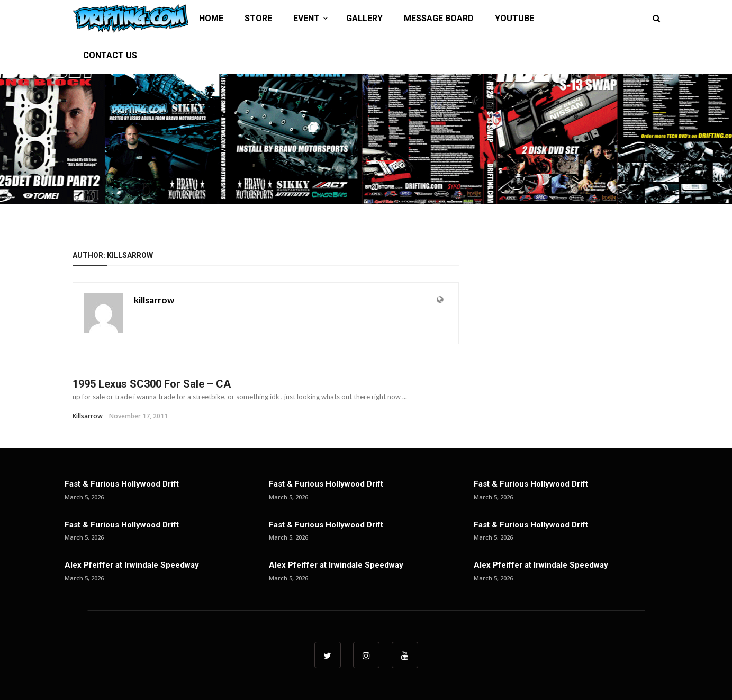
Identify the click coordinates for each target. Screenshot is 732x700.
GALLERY (364, 18)
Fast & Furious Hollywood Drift (122, 484)
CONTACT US (110, 55)
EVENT (306, 18)
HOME (211, 18)
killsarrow (154, 300)
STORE (258, 18)
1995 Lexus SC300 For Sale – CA (152, 384)
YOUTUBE (514, 18)
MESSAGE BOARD (439, 18)
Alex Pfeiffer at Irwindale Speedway (132, 565)
